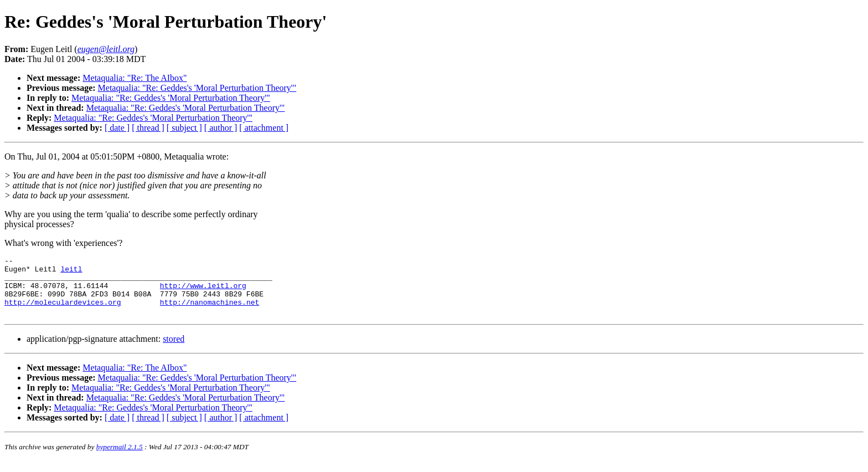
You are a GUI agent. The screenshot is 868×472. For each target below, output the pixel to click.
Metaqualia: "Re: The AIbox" (135, 78)
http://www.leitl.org (203, 292)
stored (174, 350)
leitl (71, 272)
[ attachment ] (264, 128)
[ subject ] (184, 128)
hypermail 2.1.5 (120, 458)
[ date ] (117, 128)
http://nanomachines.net (210, 312)
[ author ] (221, 128)
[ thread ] (148, 128)
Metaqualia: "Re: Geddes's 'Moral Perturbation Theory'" (197, 88)
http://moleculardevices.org (63, 312)
